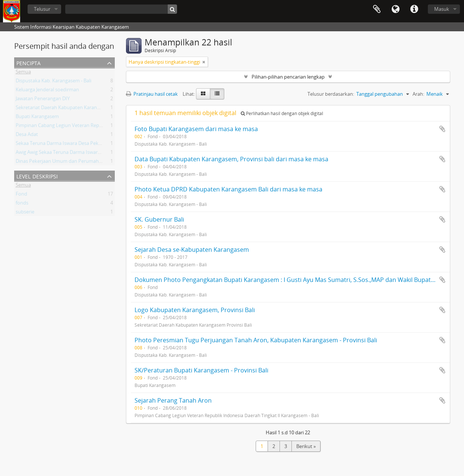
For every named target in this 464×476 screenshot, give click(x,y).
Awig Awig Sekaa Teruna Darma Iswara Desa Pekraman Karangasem (90, 153)
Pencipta (29, 62)
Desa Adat (27, 136)
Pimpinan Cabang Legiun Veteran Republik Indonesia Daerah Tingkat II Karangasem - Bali (114, 127)
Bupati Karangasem (37, 118)
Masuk (442, 9)
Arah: (418, 94)
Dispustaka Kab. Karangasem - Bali (53, 82)
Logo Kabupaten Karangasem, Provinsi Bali (195, 310)
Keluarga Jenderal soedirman (47, 91)
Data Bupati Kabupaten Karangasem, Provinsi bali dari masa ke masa (231, 159)
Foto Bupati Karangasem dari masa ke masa (196, 129)
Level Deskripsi (37, 176)
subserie (25, 213)
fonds (22, 204)
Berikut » (306, 446)
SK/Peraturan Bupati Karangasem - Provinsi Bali (201, 370)
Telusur (42, 9)
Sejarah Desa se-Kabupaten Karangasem (192, 250)
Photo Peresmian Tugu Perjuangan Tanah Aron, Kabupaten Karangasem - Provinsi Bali (256, 340)
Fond (21, 195)
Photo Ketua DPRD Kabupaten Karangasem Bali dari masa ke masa (228, 189)
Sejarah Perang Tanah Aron (173, 400)
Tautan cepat (414, 9)
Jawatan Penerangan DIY (43, 100)
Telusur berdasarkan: (331, 94)
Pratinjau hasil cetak (152, 94)
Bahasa (395, 9)
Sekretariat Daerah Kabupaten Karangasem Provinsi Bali (78, 109)
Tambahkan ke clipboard (442, 129)
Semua (23, 73)
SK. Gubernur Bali (159, 219)
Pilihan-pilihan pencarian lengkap (288, 77)
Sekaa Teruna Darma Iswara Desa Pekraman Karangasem (79, 145)
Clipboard (377, 9)
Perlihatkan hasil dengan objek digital (282, 113)
